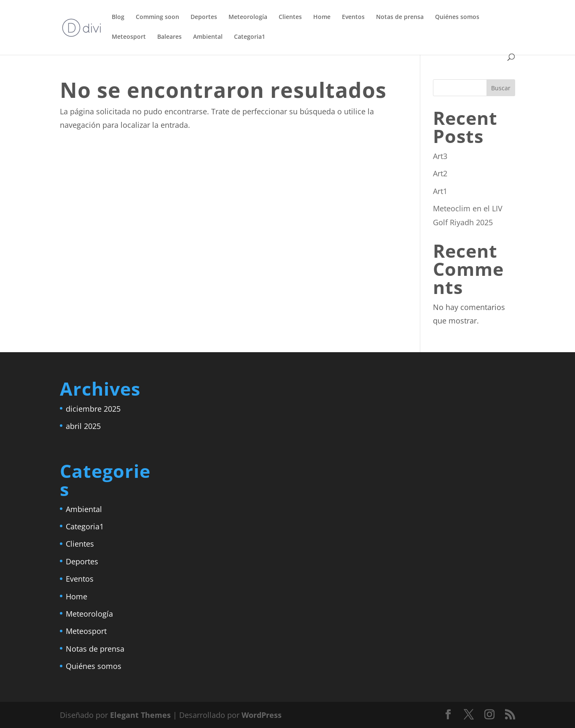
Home (322, 17)
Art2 (440, 173)
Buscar (501, 88)
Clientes (290, 17)
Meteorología (248, 17)
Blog (118, 17)
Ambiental (208, 37)
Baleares (169, 37)
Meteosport (129, 37)
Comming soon (157, 17)
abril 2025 (83, 426)
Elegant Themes (140, 715)
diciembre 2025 (93, 409)
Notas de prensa (400, 17)
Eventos (353, 17)
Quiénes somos (457, 17)
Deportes (204, 17)
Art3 (440, 156)
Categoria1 (250, 37)
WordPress (262, 715)
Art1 (440, 191)
